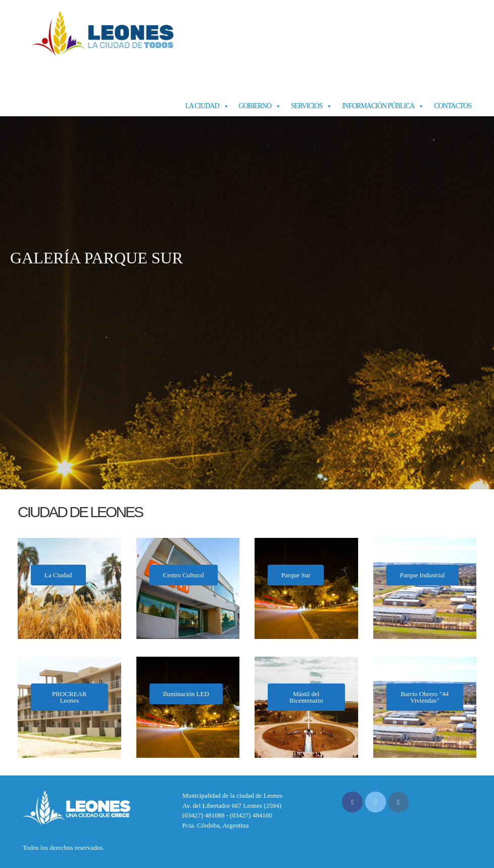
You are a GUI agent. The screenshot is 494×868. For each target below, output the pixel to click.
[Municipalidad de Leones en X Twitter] (376, 802)
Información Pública (378, 106)
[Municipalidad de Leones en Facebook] (352, 802)
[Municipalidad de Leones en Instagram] (398, 802)
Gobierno (255, 106)
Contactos (453, 106)
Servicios (307, 106)
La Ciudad (202, 106)
